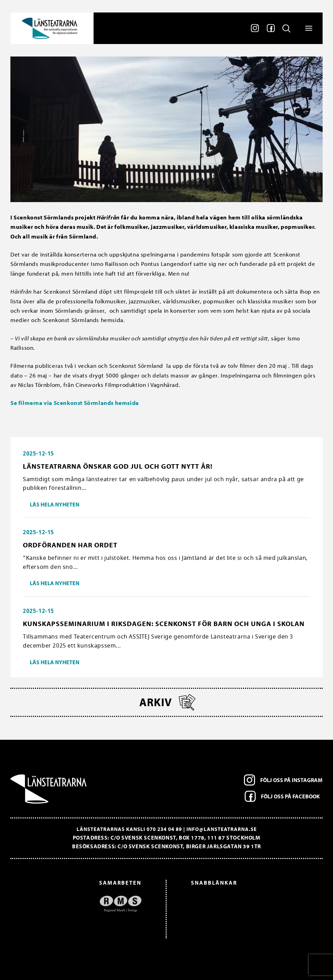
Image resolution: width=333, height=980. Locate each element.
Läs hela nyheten (55, 504)
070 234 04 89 (164, 829)
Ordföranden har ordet (70, 545)
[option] (79, 904)
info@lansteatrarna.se (222, 829)
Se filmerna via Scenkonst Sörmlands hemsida (75, 403)
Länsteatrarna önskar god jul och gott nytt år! (118, 466)
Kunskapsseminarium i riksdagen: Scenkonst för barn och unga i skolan (164, 623)
